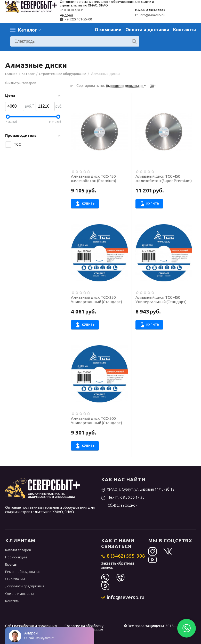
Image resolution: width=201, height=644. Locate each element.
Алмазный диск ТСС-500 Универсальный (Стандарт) (97, 421)
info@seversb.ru (150, 15)
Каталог (27, 30)
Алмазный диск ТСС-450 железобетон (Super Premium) (164, 179)
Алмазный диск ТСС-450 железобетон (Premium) (94, 179)
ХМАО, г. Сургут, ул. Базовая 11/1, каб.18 (138, 489)
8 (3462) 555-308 (123, 556)
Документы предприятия (25, 586)
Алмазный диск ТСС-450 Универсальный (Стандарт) (161, 300)
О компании (108, 29)
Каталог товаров (18, 550)
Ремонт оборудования (23, 572)
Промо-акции (16, 557)
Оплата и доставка (147, 29)
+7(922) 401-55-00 (76, 19)
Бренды (11, 564)
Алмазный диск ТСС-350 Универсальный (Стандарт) (97, 300)
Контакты (184, 29)
